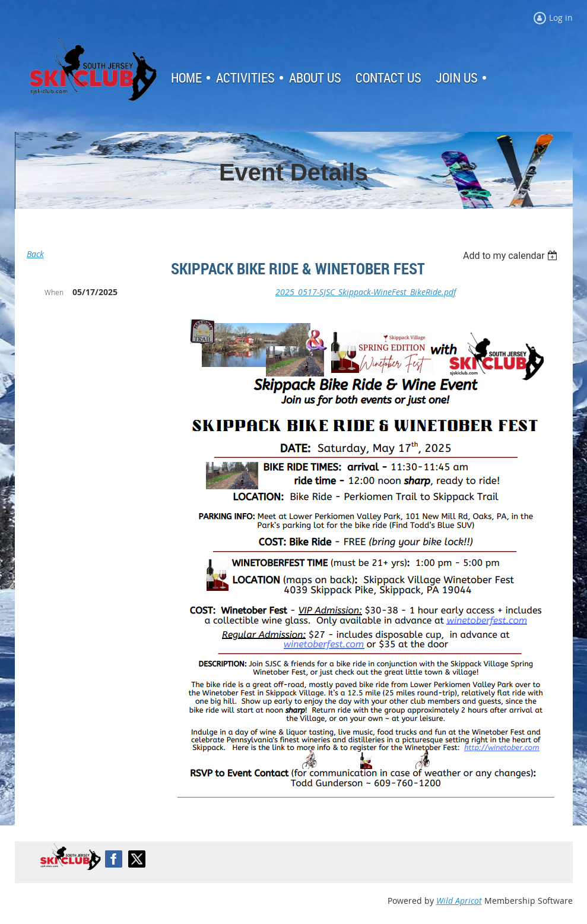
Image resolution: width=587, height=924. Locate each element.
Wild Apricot (459, 901)
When (54, 292)
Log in (54, 227)
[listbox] (512, 256)
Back (35, 254)
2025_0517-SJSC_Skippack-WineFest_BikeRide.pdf (366, 292)
